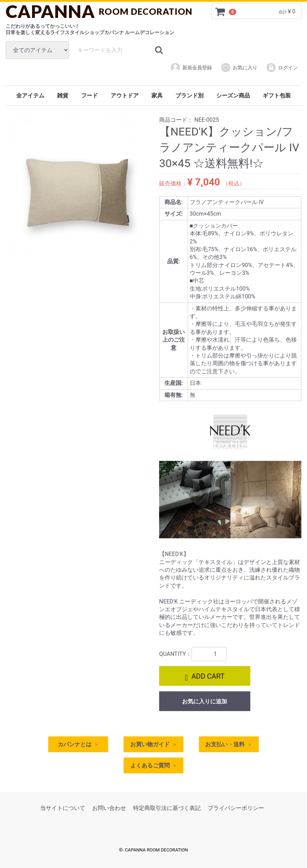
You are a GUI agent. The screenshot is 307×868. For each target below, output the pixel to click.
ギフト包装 (277, 96)
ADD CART (205, 677)
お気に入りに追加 (205, 701)
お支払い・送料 (225, 744)
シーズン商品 (233, 96)
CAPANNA (99, 11)
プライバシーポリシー (236, 808)
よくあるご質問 (150, 765)
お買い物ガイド (150, 744)
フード (89, 96)
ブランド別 (189, 96)
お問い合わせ (109, 808)
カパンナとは (75, 744)
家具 (157, 96)
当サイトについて (63, 808)
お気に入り (239, 68)
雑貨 (63, 96)
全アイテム (30, 96)
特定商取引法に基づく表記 (167, 808)
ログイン (282, 68)
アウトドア (125, 96)
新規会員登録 (191, 68)
